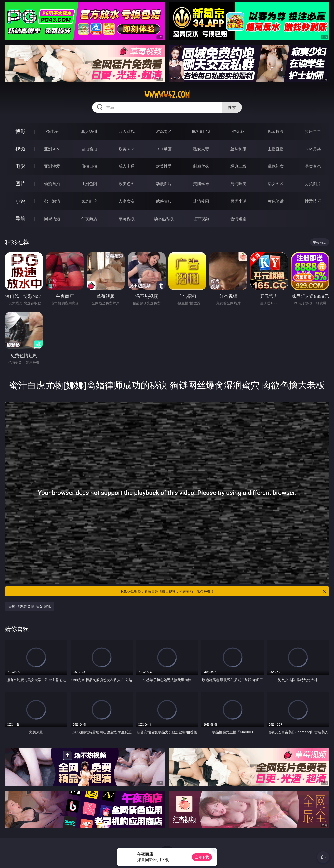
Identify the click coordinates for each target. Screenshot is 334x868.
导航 (20, 218)
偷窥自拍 (52, 184)
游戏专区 (164, 131)
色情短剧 (238, 219)
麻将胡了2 (201, 131)
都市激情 (52, 201)
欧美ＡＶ (127, 149)
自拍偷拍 (89, 149)
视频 (20, 149)
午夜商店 (89, 219)
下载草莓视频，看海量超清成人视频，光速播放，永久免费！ (223, 591)
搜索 (232, 107)
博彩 (20, 131)
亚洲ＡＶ (52, 149)
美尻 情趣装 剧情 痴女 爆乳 (30, 606)
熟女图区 (276, 184)
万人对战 (127, 131)
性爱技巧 (313, 201)
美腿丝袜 (201, 184)
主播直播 (276, 149)
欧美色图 (127, 184)
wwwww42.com (167, 95)
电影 (20, 166)
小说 (20, 201)
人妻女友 (127, 201)
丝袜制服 (238, 149)
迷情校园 (201, 201)
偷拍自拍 (89, 166)
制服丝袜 (201, 166)
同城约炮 (52, 219)
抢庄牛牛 (313, 131)
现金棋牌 (276, 131)
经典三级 (238, 166)
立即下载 (202, 857)
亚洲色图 (89, 184)
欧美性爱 (164, 166)
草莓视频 (127, 219)
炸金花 (238, 131)
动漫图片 (164, 184)
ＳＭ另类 (313, 149)
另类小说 (238, 201)
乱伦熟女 (276, 166)
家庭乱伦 (89, 201)
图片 (20, 184)
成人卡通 (127, 166)
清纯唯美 (238, 184)
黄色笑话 (276, 201)
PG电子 (52, 131)
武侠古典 (164, 201)
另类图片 (313, 184)
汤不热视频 (164, 219)
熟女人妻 (201, 149)
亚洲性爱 (52, 166)
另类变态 (313, 166)
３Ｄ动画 (164, 149)
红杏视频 (201, 219)
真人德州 (89, 131)
